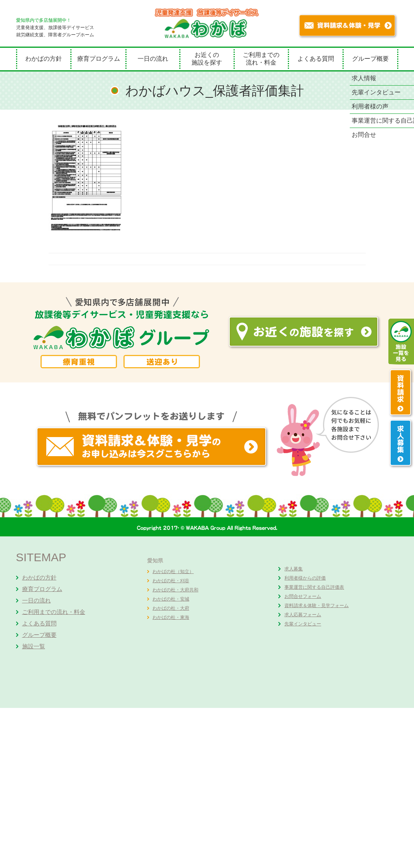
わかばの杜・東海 (171, 617)
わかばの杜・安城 (171, 599)
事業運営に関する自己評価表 (314, 587)
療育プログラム (99, 59)
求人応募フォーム (303, 615)
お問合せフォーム (303, 596)
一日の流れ (153, 59)
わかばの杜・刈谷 (171, 581)
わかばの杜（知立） (173, 572)
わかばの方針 (44, 59)
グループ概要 (370, 59)
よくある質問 (316, 59)
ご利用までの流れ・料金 (261, 59)
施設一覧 (34, 646)
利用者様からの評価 (305, 578)
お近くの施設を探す (207, 59)
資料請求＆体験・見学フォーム (317, 606)
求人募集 (294, 569)
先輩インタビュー (303, 624)
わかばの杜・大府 (171, 608)
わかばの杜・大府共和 (175, 590)
